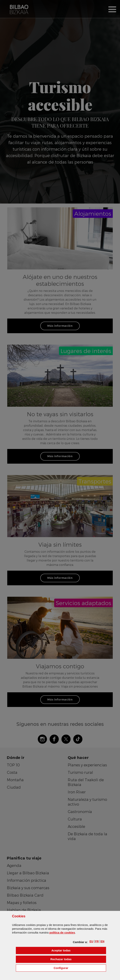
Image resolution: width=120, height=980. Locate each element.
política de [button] (62, 932)
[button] (91, 941)
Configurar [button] (80, 968)
